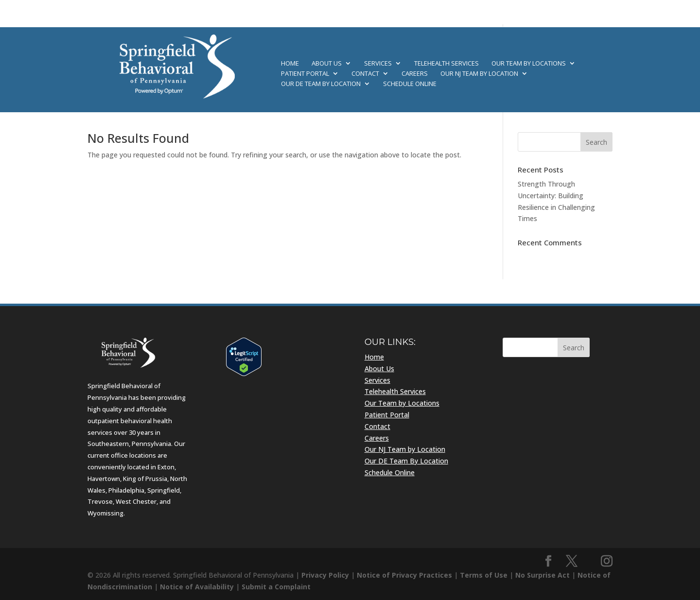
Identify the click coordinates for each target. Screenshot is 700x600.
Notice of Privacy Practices (404, 575)
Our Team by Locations (529, 64)
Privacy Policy (325, 575)
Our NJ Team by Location (479, 74)
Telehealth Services (446, 64)
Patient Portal (305, 74)
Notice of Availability (197, 587)
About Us (327, 64)
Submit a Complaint (276, 587)
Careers (415, 74)
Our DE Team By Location (321, 84)
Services (378, 64)
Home (290, 64)
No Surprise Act (542, 575)
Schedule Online (410, 84)
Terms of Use (484, 575)
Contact (365, 74)
